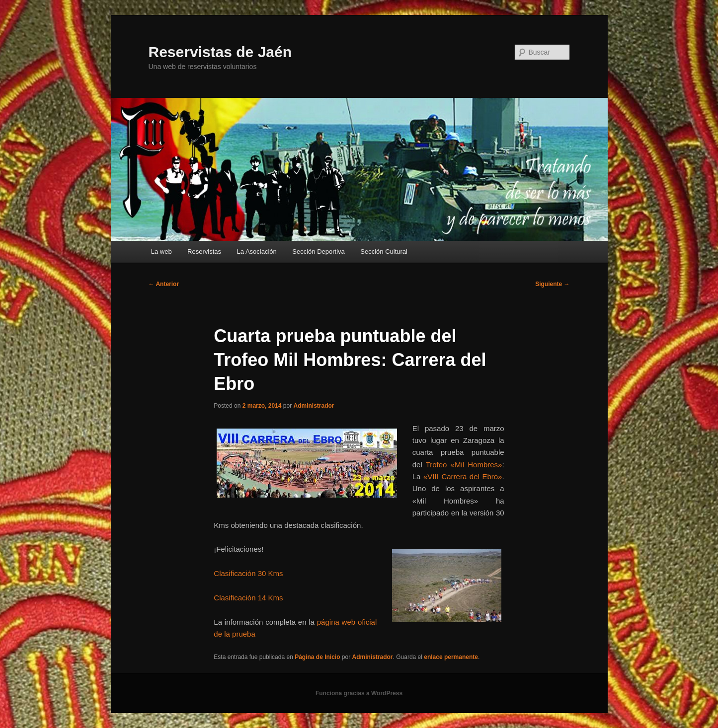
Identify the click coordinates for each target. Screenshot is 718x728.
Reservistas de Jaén (220, 52)
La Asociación (257, 252)
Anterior (164, 284)
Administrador (314, 406)
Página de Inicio (317, 657)
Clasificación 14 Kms (248, 598)
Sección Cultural (384, 252)
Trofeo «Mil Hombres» (464, 465)
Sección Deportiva (319, 252)
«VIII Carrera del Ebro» (463, 476)
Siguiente (552, 284)
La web (161, 252)
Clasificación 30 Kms (248, 573)
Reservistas (204, 252)
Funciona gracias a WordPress (359, 693)
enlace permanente (451, 657)
